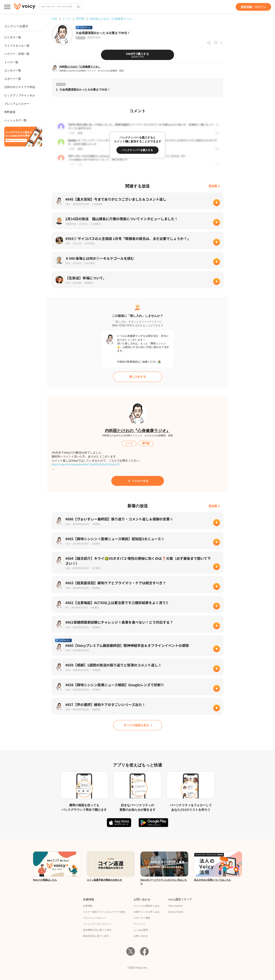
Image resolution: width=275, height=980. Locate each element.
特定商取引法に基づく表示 (97, 930)
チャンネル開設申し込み (147, 906)
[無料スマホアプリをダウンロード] (23, 137)
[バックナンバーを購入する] (137, 150)
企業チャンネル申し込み (147, 912)
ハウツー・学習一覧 (17, 54)
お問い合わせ (141, 936)
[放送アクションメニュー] (221, 43)
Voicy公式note (176, 912)
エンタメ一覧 (13, 70)
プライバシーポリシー (95, 918)
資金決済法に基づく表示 (96, 936)
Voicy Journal (175, 906)
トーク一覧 (11, 62)
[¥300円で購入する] (137, 55)
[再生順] (214, 186)
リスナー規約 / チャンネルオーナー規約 (104, 912)
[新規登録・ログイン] (253, 7)
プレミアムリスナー (17, 104)
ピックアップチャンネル (20, 95)
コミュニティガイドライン (97, 924)
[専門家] (146, 443)
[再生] (217, 203)
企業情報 (88, 906)
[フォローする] (138, 481)
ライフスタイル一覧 (17, 46)
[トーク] (129, 443)
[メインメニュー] (7, 7)
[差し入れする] (138, 377)
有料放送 (10, 112)
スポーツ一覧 (13, 79)
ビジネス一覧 (13, 37)
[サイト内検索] (78, 7)
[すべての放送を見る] (138, 725)
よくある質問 (141, 930)
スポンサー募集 (142, 918)
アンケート (140, 924)
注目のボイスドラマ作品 (20, 87)
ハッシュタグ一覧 (15, 120)
